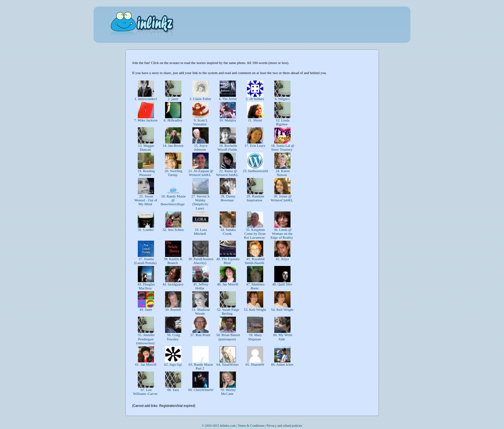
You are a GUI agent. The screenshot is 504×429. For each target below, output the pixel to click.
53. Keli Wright (255, 309)
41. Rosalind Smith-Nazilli (255, 261)
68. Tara (173, 390)
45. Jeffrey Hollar (200, 286)
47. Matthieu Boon (255, 286)
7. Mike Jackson (146, 120)
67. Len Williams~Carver (146, 392)
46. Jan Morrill (228, 284)
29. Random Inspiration (255, 198)
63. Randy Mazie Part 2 (200, 366)
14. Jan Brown (173, 145)
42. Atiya (282, 259)
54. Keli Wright (282, 309)
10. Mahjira (228, 120)
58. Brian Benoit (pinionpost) (228, 337)
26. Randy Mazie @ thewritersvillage (173, 200)
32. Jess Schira (173, 230)
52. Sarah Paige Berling (228, 311)
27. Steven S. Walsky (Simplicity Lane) (200, 202)
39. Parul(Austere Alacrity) (200, 261)
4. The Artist (228, 99)
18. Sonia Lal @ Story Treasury (282, 147)
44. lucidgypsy (173, 284)
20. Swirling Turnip (173, 173)
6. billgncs (282, 99)
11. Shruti (255, 120)
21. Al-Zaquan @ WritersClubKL (200, 173)
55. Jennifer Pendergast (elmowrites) (146, 339)
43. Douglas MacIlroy (146, 286)
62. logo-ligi (173, 364)
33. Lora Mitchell (200, 232)
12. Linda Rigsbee (282, 122)
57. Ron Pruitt (200, 335)
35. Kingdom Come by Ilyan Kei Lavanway (255, 233)
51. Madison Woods (200, 311)
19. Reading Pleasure (146, 173)
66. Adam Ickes (282, 364)
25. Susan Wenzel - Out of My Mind (146, 200)
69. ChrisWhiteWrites (204, 390)
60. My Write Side (282, 337)
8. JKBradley (173, 120)
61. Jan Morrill (146, 364)
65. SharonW (255, 364)
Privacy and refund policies (284, 426)
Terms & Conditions (251, 426)
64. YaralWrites (228, 364)
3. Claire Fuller (200, 99)
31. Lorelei (146, 230)
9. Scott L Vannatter (200, 122)
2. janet (173, 99)
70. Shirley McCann (228, 392)
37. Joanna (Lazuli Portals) (146, 261)
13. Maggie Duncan (146, 147)
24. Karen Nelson (282, 173)
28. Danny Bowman (228, 198)
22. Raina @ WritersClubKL (228, 173)
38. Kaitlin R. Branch (173, 261)
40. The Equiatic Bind (228, 261)
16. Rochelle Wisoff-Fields (228, 147)
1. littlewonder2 (146, 99)
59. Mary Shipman (255, 337)
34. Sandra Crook (228, 232)
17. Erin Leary (255, 145)
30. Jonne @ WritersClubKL (282, 198)
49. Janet (146, 309)
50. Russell (173, 309)
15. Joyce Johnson (200, 147)
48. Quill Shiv (282, 284)
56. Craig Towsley (173, 337)
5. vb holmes (255, 99)
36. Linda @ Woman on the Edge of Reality (282, 233)
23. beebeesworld (255, 171)
